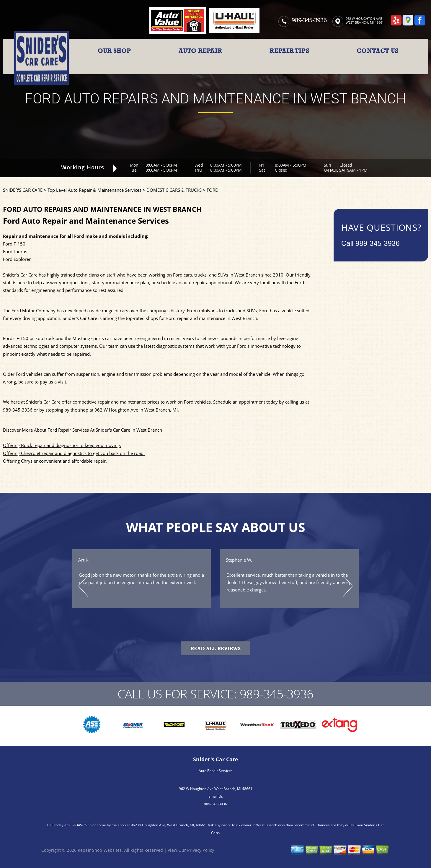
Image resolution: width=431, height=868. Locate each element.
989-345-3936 (309, 20)
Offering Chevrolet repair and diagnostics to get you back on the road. (74, 453)
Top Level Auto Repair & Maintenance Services (94, 190)
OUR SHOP (114, 51)
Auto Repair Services (216, 771)
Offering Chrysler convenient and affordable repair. (55, 461)
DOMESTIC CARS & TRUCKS (174, 190)
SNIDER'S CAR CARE (23, 190)
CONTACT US (377, 51)
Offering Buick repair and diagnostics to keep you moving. (62, 445)
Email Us (216, 796)
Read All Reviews (215, 649)
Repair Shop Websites (100, 850)
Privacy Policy (201, 850)
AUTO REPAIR (200, 51)
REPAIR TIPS (289, 51)
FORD (213, 190)
